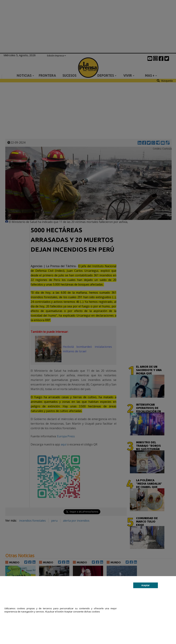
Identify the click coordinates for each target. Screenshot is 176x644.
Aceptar (145, 585)
